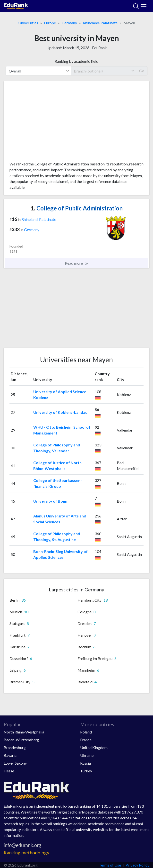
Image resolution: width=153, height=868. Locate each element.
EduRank (99, 48)
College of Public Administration (77, 208)
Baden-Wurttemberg (21, 740)
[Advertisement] (76, 123)
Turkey (86, 771)
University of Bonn (50, 501)
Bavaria (10, 755)
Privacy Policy (137, 865)
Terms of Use (110, 865)
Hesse (9, 771)
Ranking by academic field (76, 61)
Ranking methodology (26, 853)
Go (142, 71)
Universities (28, 23)
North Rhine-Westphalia (24, 732)
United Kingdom (94, 747)
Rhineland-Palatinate (100, 23)
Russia (85, 763)
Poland (86, 732)
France (86, 740)
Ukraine (87, 755)
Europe (50, 23)
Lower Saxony (15, 763)
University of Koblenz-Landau (60, 412)
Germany (69, 23)
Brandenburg (15, 747)
